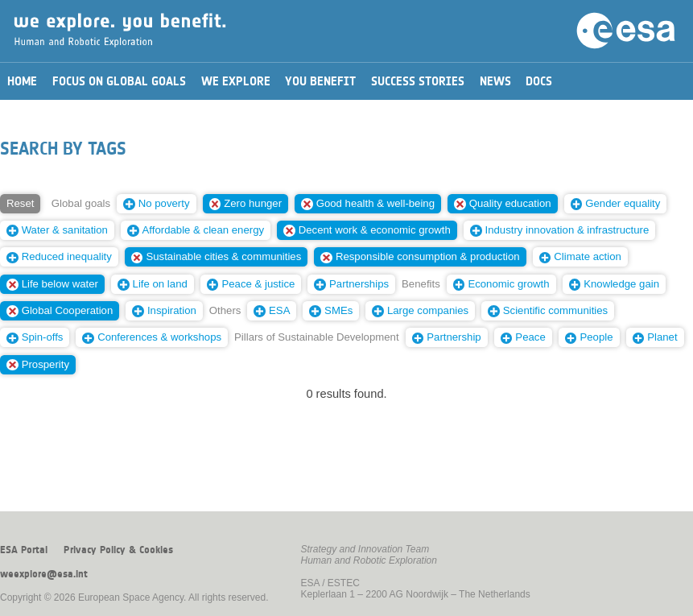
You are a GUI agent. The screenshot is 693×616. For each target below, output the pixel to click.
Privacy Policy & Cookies (118, 550)
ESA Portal (24, 550)
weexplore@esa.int (44, 574)
